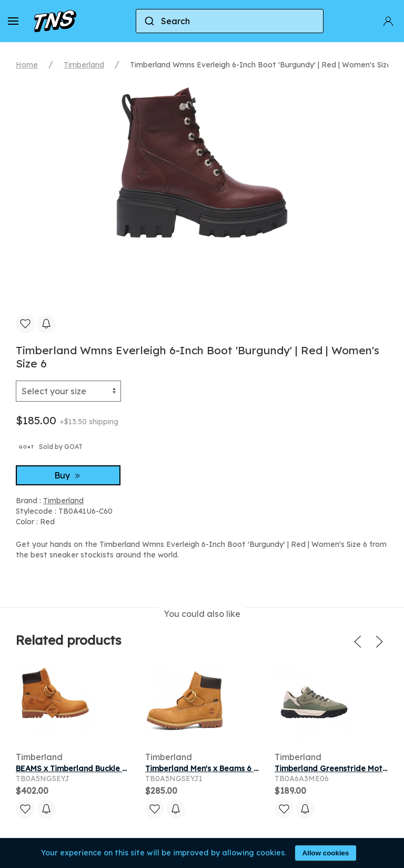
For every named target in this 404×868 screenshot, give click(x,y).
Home (27, 65)
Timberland (84, 65)
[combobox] (230, 21)
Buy (68, 475)
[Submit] (149, 21)
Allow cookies (326, 853)
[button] (13, 21)
